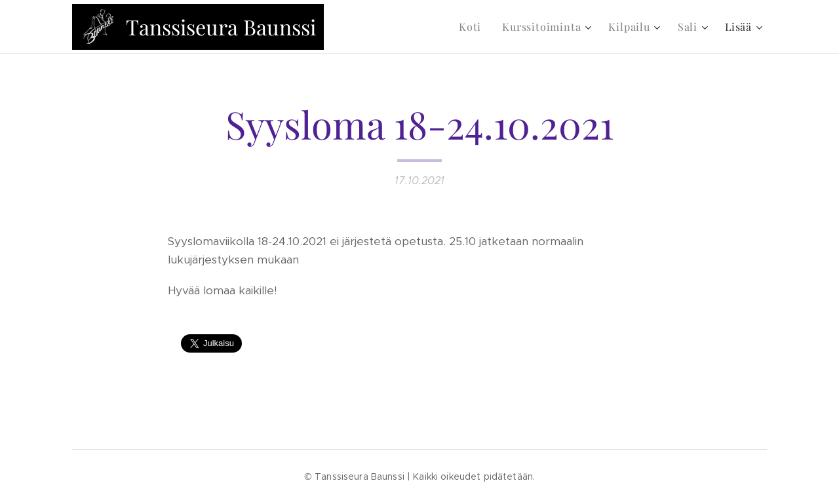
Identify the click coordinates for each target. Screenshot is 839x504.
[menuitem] (474, 27)
